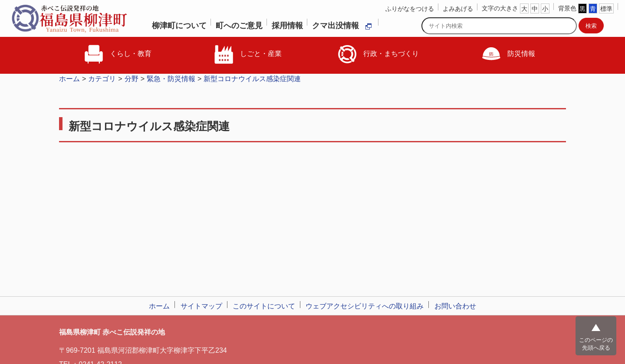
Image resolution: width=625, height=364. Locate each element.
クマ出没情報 (342, 26)
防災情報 (508, 54)
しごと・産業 (247, 54)
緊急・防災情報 (171, 79)
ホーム (69, 79)
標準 (606, 9)
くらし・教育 (117, 54)
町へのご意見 (239, 26)
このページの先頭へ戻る (596, 344)
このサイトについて (264, 306)
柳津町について (179, 26)
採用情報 (287, 26)
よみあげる (458, 9)
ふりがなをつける (410, 9)
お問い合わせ (455, 306)
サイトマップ (201, 306)
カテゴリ (102, 79)
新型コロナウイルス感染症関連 (252, 79)
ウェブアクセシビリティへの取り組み (365, 306)
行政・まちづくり (378, 54)
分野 (132, 79)
